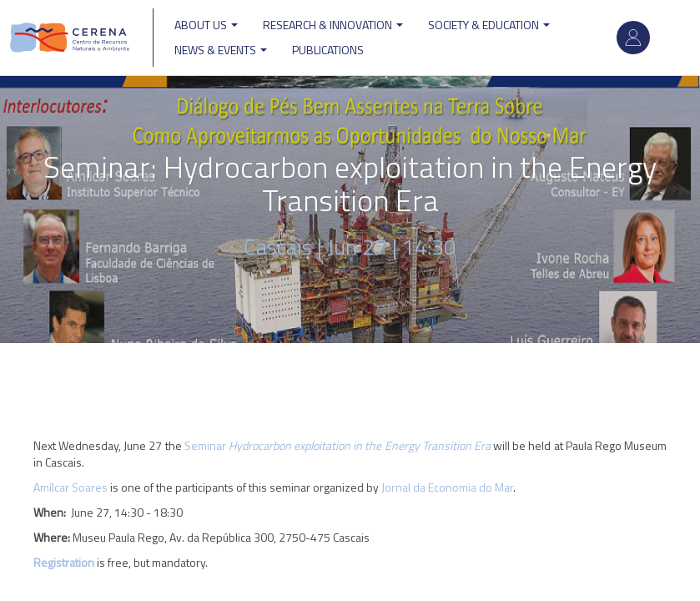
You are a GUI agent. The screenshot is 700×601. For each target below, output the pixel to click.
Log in (633, 38)
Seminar (337, 445)
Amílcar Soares (71, 487)
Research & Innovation (333, 25)
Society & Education (489, 25)
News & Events (221, 50)
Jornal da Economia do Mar (447, 487)
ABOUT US (206, 25)
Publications (328, 50)
